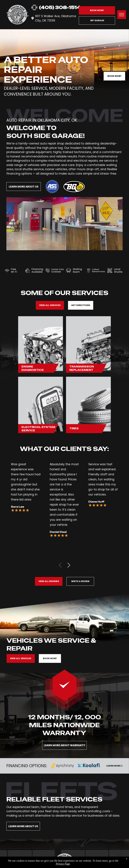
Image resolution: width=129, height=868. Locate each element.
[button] (69, 565)
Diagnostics (33, 370)
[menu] (122, 15)
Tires (74, 428)
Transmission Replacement (82, 368)
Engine (27, 367)
